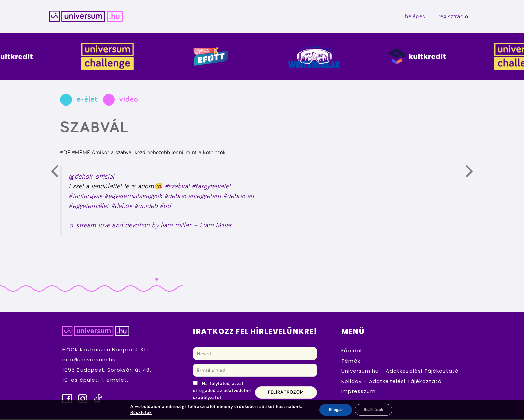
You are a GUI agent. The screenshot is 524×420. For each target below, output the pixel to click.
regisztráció (447, 17)
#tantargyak (85, 197)
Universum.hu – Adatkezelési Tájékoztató (400, 372)
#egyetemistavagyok (133, 197)
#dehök (122, 207)
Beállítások (374, 410)
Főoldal (351, 352)
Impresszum (358, 392)
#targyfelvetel (211, 187)
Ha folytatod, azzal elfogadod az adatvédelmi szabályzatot (222, 392)
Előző (58, 174)
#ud (165, 207)
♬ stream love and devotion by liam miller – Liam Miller (150, 226)
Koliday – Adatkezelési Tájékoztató (392, 382)
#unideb (146, 207)
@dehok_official (91, 177)
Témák (351, 362)
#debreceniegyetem (193, 197)
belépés (409, 17)
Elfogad (334, 410)
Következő (473, 174)
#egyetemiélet (89, 207)
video (129, 101)
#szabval (177, 187)
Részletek (139, 413)
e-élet (87, 101)
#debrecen (238, 197)
